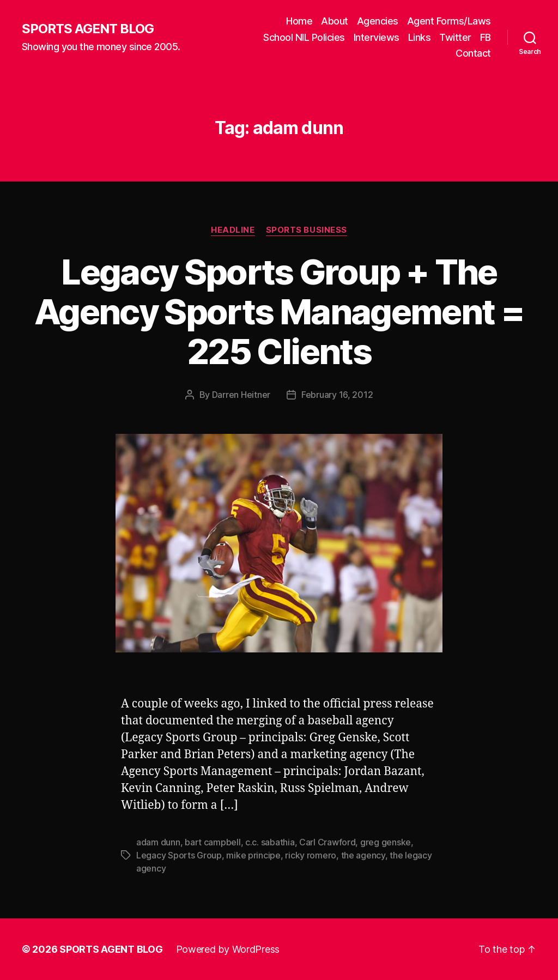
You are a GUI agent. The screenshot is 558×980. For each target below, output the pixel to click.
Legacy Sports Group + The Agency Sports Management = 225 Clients (279, 311)
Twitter (455, 37)
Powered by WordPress (228, 949)
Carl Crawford (327, 842)
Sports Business (307, 230)
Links (420, 37)
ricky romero (311, 855)
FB (486, 37)
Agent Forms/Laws (449, 21)
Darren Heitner (241, 395)
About (335, 21)
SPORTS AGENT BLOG (88, 29)
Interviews (377, 37)
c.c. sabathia (270, 842)
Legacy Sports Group (179, 855)
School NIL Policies (304, 37)
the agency (363, 855)
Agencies (378, 21)
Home (299, 21)
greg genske (386, 842)
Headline (233, 230)
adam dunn (158, 842)
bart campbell (213, 842)
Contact (473, 53)
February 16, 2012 (337, 395)
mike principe (253, 855)
